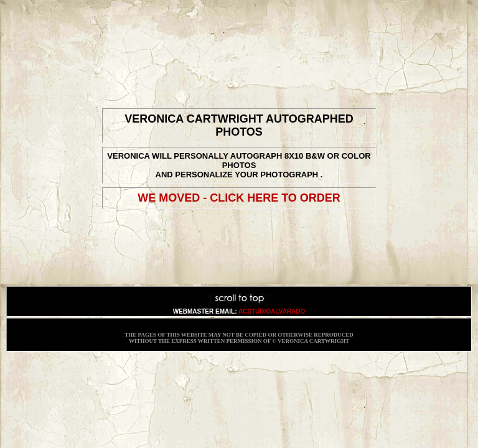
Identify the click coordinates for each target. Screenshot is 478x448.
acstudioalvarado (272, 311)
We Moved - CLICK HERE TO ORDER (239, 198)
